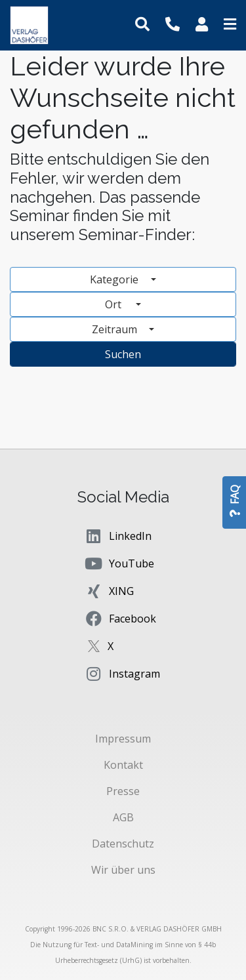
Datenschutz (123, 844)
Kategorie (115, 279)
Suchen (123, 354)
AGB (123, 817)
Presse (123, 791)
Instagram (122, 674)
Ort (119, 304)
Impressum (123, 739)
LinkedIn (118, 536)
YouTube (119, 563)
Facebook (120, 619)
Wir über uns (123, 870)
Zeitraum (116, 329)
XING (109, 591)
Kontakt (123, 765)
